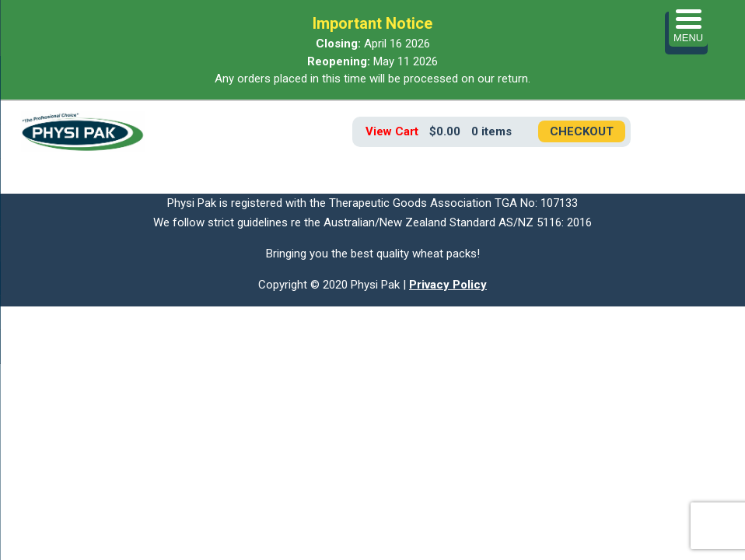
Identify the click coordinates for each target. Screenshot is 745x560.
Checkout (582, 131)
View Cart (392, 131)
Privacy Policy (448, 285)
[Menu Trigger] (688, 27)
